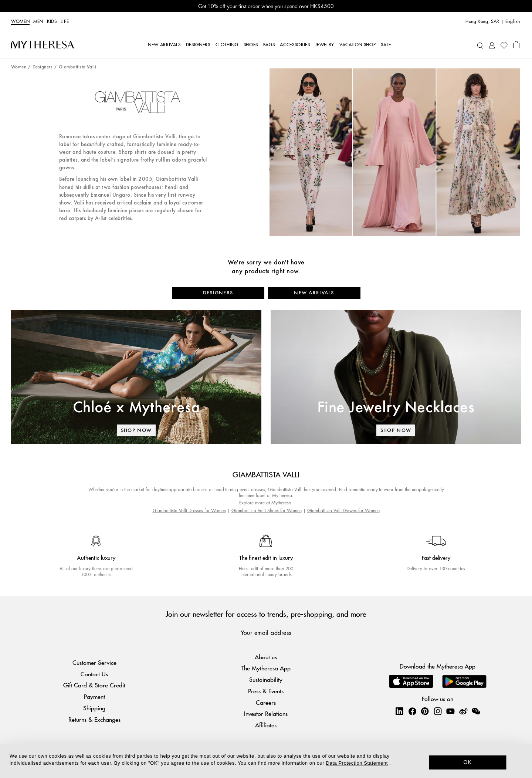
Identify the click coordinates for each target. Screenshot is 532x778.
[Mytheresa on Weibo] (463, 711)
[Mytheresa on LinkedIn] (399, 711)
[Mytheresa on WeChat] (476, 711)
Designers (43, 67)
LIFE (65, 21)
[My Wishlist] (504, 45)
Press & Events (266, 691)
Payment (94, 696)
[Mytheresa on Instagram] (438, 711)
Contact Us (94, 674)
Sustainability (266, 679)
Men (38, 21)
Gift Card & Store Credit (94, 685)
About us (266, 657)
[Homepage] (43, 44)
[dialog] (266, 761)
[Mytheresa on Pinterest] (425, 711)
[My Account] (492, 45)
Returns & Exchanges (94, 719)
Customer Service (94, 662)
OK (468, 762)
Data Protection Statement (357, 763)
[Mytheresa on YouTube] (450, 711)
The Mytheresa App (266, 668)
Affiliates (266, 725)
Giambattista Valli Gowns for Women (343, 510)
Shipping (94, 708)
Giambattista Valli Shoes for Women (267, 510)
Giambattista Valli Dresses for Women (189, 510)
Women (20, 21)
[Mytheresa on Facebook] (412, 711)
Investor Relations (266, 713)
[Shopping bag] (516, 44)
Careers (266, 702)
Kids (52, 21)
